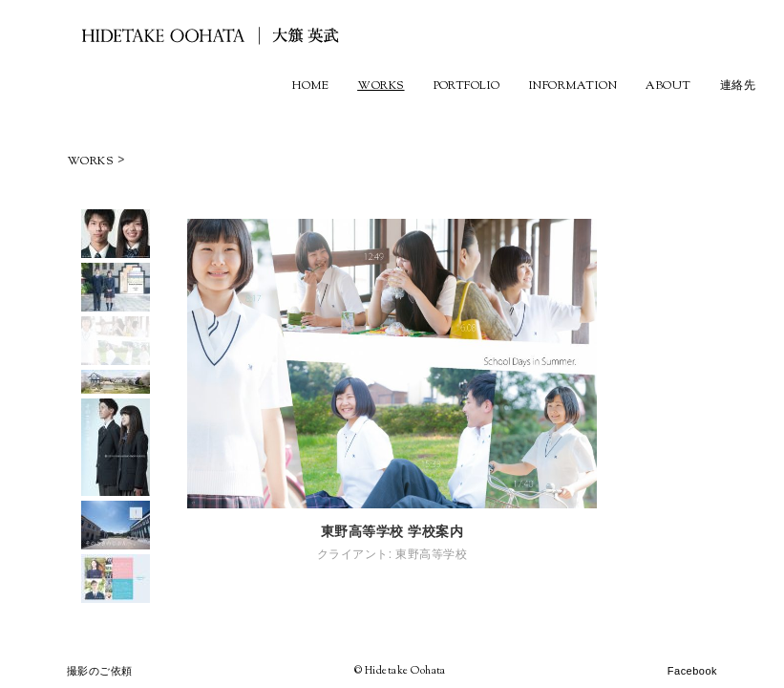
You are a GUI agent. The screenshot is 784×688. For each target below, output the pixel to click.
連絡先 (738, 86)
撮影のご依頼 (100, 671)
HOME (310, 86)
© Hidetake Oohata (400, 671)
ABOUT (668, 86)
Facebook (692, 671)
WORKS (381, 86)
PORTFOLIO (467, 86)
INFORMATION (573, 86)
